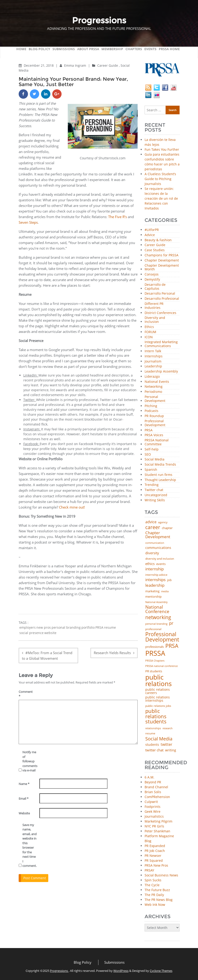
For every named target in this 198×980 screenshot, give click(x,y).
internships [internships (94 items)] (155, 580)
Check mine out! (72, 507)
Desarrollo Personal (160, 294)
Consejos (152, 274)
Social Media (155, 459)
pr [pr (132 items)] (171, 623)
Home (21, 49)
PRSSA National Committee (157, 442)
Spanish (151, 470)
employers (28, 628)
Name (24, 784)
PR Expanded (155, 846)
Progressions (59, 971)
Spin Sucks (153, 880)
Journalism (153, 361)
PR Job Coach (155, 851)
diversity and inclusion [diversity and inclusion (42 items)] (160, 559)
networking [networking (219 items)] (158, 617)
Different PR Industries (154, 306)
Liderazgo (152, 377)
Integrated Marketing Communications (161, 344)
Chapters (134, 49)
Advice (150, 235)
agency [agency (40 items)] (163, 522)
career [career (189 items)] (153, 527)
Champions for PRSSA (162, 255)
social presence (31, 633)
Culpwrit (151, 802)
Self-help (152, 449)
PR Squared (154, 860)
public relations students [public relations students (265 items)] (156, 716)
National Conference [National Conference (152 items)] (157, 609)
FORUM (150, 332)
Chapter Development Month (162, 268)
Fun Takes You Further (162, 149)
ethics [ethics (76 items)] (150, 564)
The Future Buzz (157, 890)
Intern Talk (153, 351)
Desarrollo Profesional (162, 299)
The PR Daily (154, 895)
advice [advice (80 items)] (151, 522)
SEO (148, 455)
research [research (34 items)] (168, 728)
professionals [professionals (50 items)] (155, 647)
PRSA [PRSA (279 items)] (172, 646)
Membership (112, 49)
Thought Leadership (160, 480)
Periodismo (153, 392)
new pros (44, 628)
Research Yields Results (112, 653)
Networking (154, 387)
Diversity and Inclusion (155, 320)
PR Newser (153, 856)
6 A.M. (149, 777)
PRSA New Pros (156, 865)
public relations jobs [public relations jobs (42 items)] (158, 706)
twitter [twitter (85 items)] (167, 745)
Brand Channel (156, 787)
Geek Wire (153, 811)
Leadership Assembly (161, 371)
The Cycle (152, 885)
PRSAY (149, 870)
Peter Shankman (157, 831)
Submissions (64, 49)
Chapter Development (162, 260)
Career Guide (108, 65)
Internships (154, 356)
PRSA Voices (154, 435)
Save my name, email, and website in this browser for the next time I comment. (30, 845)
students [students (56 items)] (152, 745)
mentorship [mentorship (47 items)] (153, 597)
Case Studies (155, 250)
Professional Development (155, 423)
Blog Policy (39, 49)
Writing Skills (155, 500)
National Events (157, 382)
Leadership (153, 366)
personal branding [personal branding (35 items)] (156, 624)
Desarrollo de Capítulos (155, 287)
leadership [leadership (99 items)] (155, 585)
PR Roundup (154, 416)
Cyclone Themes (161, 971)
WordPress (121, 971)
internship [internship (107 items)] (155, 569)
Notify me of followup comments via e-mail (30, 761)
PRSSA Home (169, 49)
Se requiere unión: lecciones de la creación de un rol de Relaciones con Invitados (161, 198)
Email (24, 799)
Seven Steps (28, 222)
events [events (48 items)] (161, 564)
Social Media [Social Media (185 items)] (159, 739)
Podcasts (151, 411)
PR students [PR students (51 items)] (154, 671)
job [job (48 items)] (169, 580)
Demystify (152, 280)
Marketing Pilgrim (158, 821)
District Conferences (160, 313)
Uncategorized (156, 495)
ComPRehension (157, 797)
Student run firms (158, 475)
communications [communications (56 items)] (158, 548)
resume (110, 628)
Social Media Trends (160, 465)
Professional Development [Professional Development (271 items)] (162, 637)
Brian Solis (153, 792)
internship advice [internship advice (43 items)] (156, 575)
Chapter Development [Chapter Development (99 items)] (158, 535)
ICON (149, 337)
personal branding (66, 628)
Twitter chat (154, 490)
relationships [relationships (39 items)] (153, 728)
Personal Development (155, 399)
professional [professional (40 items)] (153, 629)
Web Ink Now (155, 905)
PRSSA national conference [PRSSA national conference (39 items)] (162, 666)
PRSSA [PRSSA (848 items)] (155, 653)
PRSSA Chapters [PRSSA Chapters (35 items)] (155, 661)
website (50, 633)
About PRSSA (88, 49)
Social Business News (161, 875)
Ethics (149, 327)
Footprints (153, 807)
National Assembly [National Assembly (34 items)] (156, 602)
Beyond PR (153, 782)
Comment (26, 694)
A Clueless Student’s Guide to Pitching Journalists (160, 179)
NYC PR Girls (154, 826)
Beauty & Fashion (158, 240)
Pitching (151, 406)
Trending (152, 485)
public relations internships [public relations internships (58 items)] (158, 699)
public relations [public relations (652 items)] (158, 680)
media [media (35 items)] (165, 591)
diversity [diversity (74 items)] (152, 553)
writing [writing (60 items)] (171, 750)
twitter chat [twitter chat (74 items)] (154, 750)
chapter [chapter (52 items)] (167, 528)
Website (24, 813)
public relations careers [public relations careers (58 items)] (158, 691)
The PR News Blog (159, 900)
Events (150, 49)
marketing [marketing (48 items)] (152, 591)
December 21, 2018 (39, 65)
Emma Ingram (76, 65)
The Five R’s (118, 217)
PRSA (99, 628)
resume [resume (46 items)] (150, 733)
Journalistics (154, 816)
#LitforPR (152, 230)
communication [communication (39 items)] (155, 543)
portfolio (88, 628)
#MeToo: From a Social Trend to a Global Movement (47, 656)
